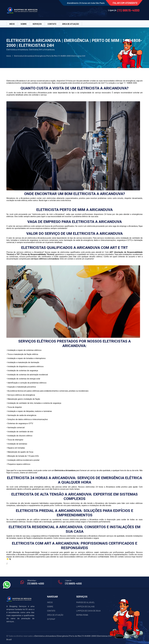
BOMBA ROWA (82, 615)
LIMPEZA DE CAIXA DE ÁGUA (88, 611)
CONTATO (52, 24)
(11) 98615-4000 (128, 10)
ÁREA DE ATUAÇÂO (71, 24)
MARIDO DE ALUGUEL (86, 602)
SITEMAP (51, 619)
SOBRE (24, 24)
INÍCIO (12, 24)
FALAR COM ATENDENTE (125, 3)
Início (9, 56)
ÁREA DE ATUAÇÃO (55, 615)
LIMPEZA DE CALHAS (85, 606)
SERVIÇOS (37, 24)
